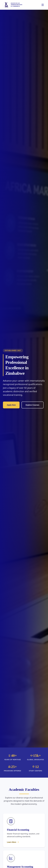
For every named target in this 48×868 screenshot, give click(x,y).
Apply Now (11, 405)
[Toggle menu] (43, 5)
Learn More (13, 842)
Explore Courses (32, 405)
